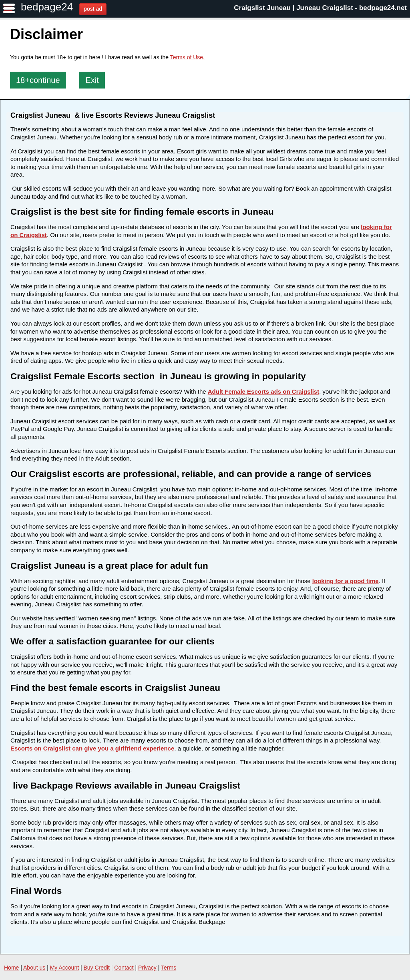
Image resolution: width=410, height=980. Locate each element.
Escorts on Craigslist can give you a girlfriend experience (92, 748)
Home (11, 968)
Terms (169, 968)
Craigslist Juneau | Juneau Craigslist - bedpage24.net (320, 8)
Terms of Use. (187, 57)
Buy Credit (97, 968)
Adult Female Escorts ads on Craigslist (263, 391)
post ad (93, 9)
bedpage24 (47, 7)
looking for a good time (346, 581)
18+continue (38, 80)
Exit (92, 80)
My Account (64, 968)
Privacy (147, 968)
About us (34, 968)
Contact (124, 968)
